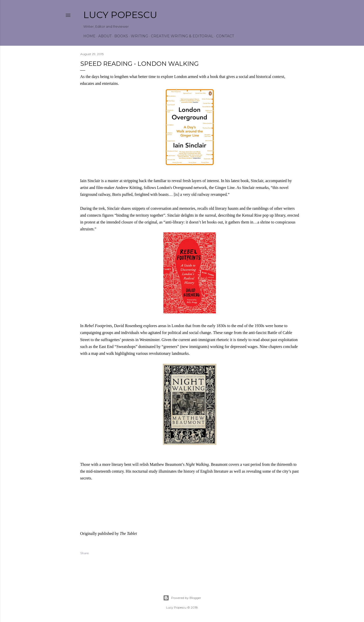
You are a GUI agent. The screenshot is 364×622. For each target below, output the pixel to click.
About (105, 36)
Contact (225, 36)
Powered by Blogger (182, 598)
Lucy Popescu (120, 15)
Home (89, 36)
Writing (139, 36)
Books (121, 36)
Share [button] (84, 553)
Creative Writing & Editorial (182, 36)
